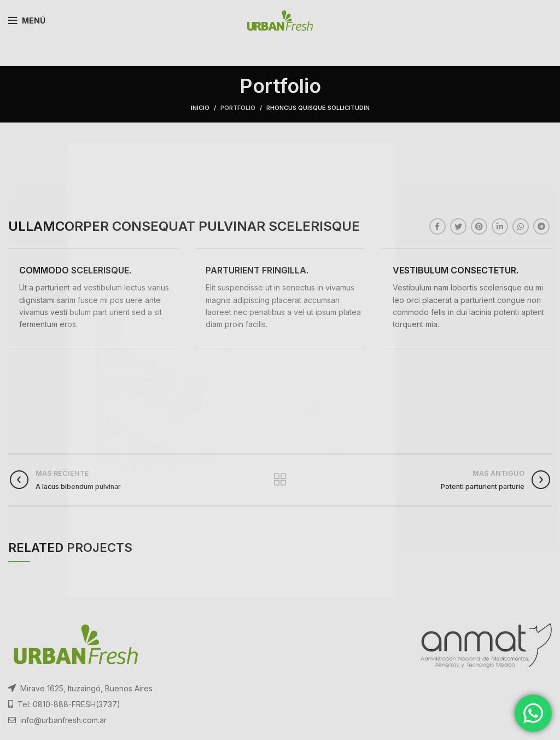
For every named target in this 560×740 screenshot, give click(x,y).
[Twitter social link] (458, 226)
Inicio (200, 108)
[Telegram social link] (541, 226)
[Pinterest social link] (479, 226)
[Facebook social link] (437, 226)
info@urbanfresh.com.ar (63, 720)
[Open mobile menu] (27, 21)
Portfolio (238, 108)
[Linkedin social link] (500, 226)
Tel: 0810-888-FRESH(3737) (69, 704)
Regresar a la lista (280, 480)
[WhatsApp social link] (521, 226)
